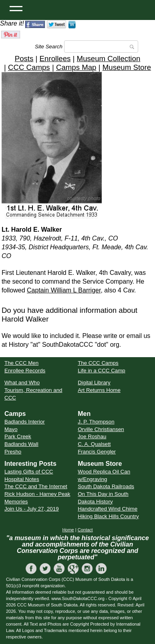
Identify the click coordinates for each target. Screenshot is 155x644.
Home (68, 530)
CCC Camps (29, 67)
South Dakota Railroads (106, 486)
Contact (85, 530)
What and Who (22, 383)
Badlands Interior (25, 422)
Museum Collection (109, 59)
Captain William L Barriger (64, 290)
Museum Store (127, 67)
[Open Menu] (16, 8)
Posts (24, 59)
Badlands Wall (21, 444)
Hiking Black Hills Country (108, 516)
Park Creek (18, 436)
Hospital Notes (22, 479)
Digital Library (94, 383)
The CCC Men (21, 363)
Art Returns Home (99, 390)
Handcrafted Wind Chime (108, 509)
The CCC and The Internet (36, 486)
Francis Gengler (97, 452)
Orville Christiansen (101, 429)
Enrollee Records (25, 371)
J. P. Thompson (96, 422)
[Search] (101, 47)
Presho (13, 452)
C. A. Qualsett (94, 444)
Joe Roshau (92, 436)
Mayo (11, 429)
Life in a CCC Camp (102, 371)
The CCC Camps (98, 363)
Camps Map (76, 67)
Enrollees (55, 59)
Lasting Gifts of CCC (29, 472)
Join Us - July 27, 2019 (32, 509)
